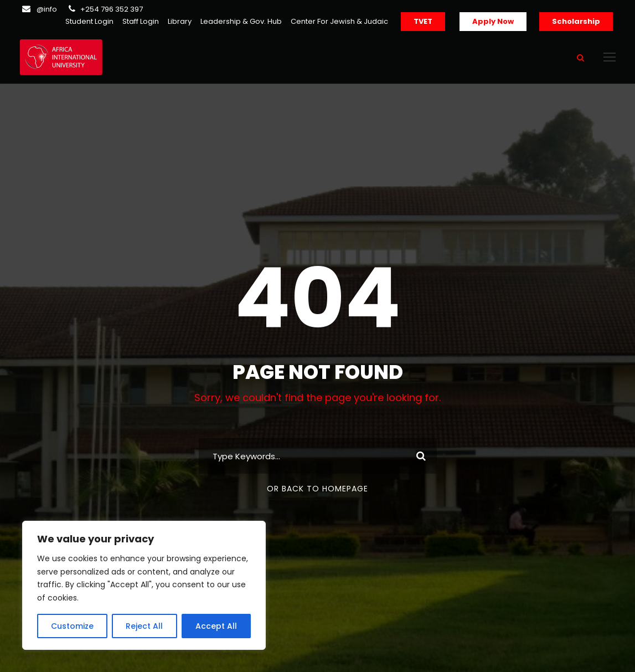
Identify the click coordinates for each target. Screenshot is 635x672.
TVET (423, 21)
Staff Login (141, 21)
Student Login (89, 21)
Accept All (216, 626)
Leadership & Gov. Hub (241, 21)
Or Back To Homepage (317, 489)
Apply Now (493, 21)
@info (47, 9)
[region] (144, 585)
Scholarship (576, 21)
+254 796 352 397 (112, 9)
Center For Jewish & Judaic (339, 21)
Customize (72, 626)
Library (180, 21)
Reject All (144, 626)
